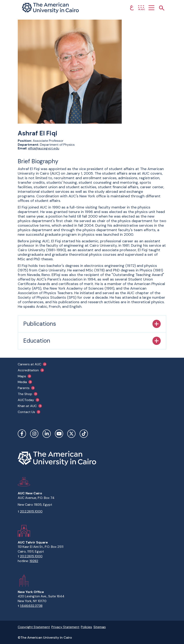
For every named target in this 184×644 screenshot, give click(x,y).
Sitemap (100, 627)
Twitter (71, 434)
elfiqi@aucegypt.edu (44, 148)
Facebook (22, 434)
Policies (86, 627)
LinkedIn (47, 434)
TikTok (84, 434)
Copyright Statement (34, 627)
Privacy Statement (65, 627)
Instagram (34, 434)
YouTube (59, 434)
